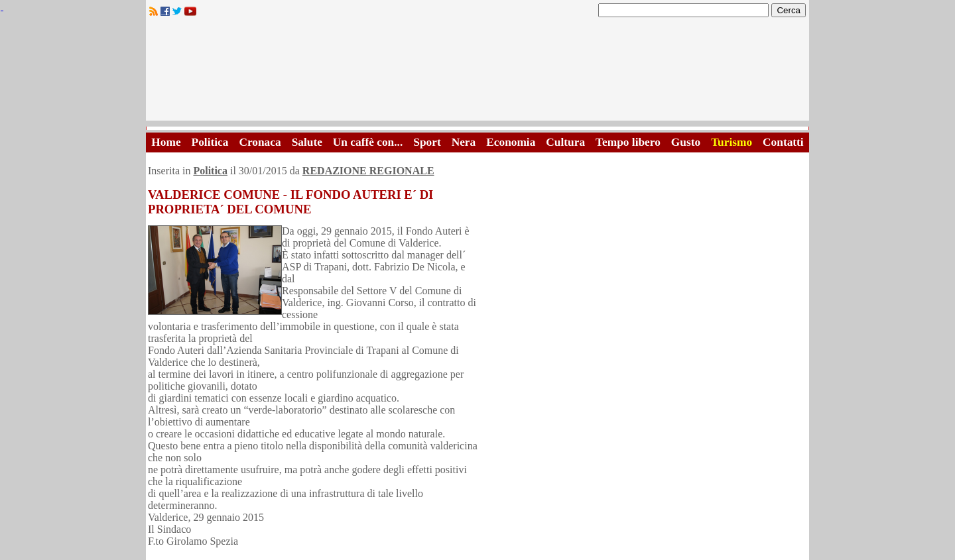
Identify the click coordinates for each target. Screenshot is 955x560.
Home (166, 142)
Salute (307, 142)
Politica (210, 142)
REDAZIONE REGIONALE (368, 171)
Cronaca (260, 142)
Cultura (565, 142)
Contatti (783, 142)
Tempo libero (628, 142)
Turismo (732, 142)
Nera (464, 142)
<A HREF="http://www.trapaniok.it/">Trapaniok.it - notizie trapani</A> (477, 73)
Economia (511, 142)
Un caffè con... (368, 142)
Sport (427, 142)
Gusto (686, 142)
